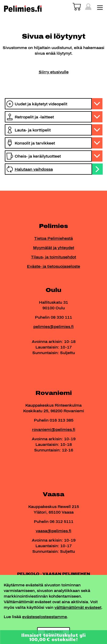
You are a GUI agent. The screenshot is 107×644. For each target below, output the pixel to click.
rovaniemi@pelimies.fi (54, 430)
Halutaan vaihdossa (34, 169)
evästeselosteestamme (45, 617)
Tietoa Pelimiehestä (53, 239)
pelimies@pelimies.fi (53, 327)
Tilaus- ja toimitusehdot (53, 257)
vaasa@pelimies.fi (53, 531)
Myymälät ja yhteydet (54, 248)
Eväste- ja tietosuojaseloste (53, 267)
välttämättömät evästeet (78, 608)
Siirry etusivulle (54, 72)
